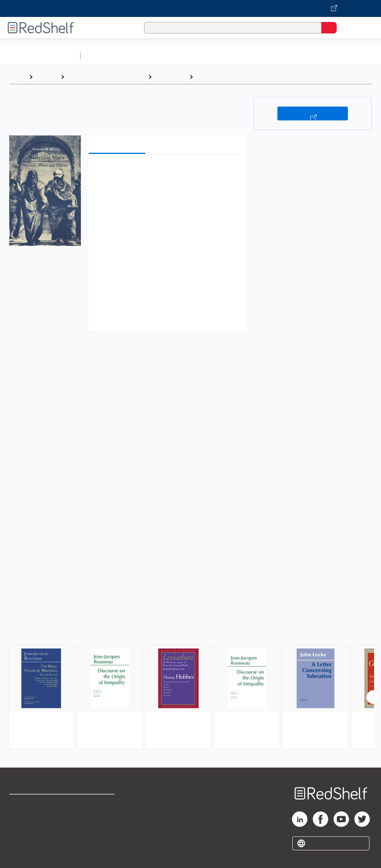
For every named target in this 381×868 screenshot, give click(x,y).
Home (17, 77)
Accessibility (97, 837)
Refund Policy (98, 820)
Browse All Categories (40, 55)
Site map (21, 854)
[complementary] (190, 683)
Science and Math (151, 55)
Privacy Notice (29, 837)
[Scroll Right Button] (373, 697)
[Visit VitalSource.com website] (190, 8)
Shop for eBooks (32, 804)
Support (20, 820)
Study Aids (104, 55)
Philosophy (170, 77)
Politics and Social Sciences (106, 77)
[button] (166, 172)
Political (208, 77)
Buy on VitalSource (313, 114)
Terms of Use (98, 804)
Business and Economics (299, 55)
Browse (47, 77)
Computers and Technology (220, 55)
